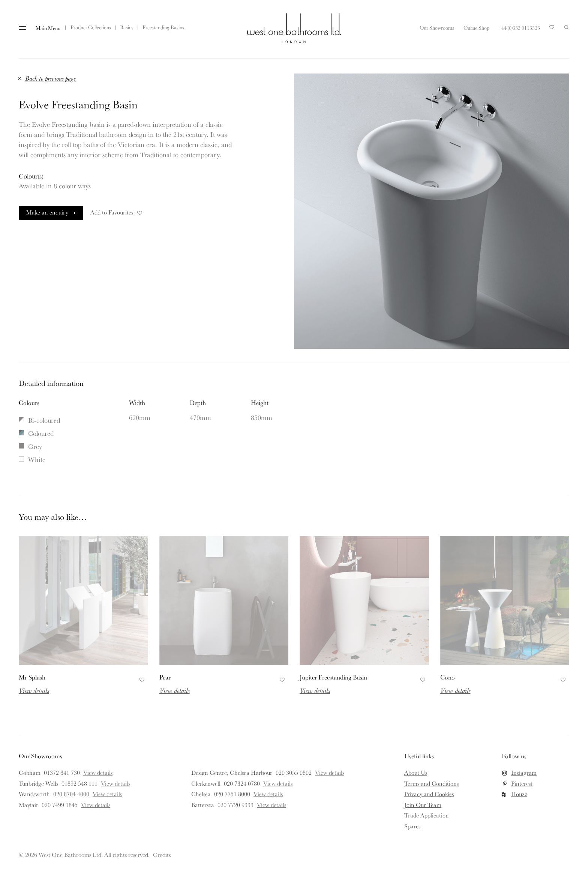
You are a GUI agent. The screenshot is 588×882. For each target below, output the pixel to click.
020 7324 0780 (242, 783)
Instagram (524, 772)
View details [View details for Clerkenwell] (278, 783)
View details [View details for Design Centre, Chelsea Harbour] (330, 772)
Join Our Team (423, 805)
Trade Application (427, 815)
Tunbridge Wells (38, 783)
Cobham (30, 772)
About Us (416, 772)
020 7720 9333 (235, 805)
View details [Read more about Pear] (175, 690)
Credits (162, 855)
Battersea (203, 805)
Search (567, 27)
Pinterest (522, 783)
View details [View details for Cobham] (98, 772)
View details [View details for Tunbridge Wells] (115, 783)
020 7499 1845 (60, 805)
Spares (412, 826)
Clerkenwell (206, 783)
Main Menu (48, 28)
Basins (127, 27)
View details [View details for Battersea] (271, 805)
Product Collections (91, 27)
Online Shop (476, 28)
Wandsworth (34, 794)
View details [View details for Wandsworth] (107, 794)
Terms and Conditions (431, 783)
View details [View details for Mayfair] (96, 805)
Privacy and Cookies (429, 794)
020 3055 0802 (294, 772)
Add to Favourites (117, 212)
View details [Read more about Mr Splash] (34, 690)
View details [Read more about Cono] (455, 690)
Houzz (519, 794)
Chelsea (201, 794)
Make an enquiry (47, 212)
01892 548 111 (79, 783)
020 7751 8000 (232, 794)
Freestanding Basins (163, 27)
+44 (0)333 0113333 (519, 28)
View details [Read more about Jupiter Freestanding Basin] (315, 690)
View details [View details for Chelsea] (268, 794)
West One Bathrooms (294, 28)
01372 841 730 (62, 772)
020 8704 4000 (71, 794)
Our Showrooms (437, 28)
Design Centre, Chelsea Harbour (232, 772)
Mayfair (28, 805)
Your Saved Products (552, 29)
